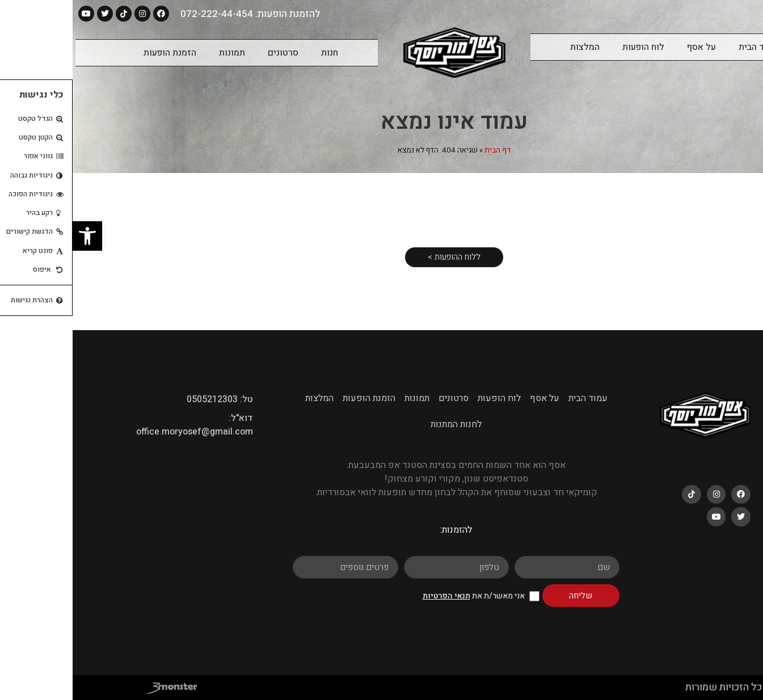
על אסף (629, 47)
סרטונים (210, 53)
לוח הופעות (571, 47)
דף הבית (425, 150)
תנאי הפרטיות (374, 596)
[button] (15, 236)
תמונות (159, 53)
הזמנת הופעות (97, 53)
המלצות (512, 47)
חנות (257, 53)
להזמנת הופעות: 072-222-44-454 (178, 14)
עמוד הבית (686, 47)
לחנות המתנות (383, 424)
